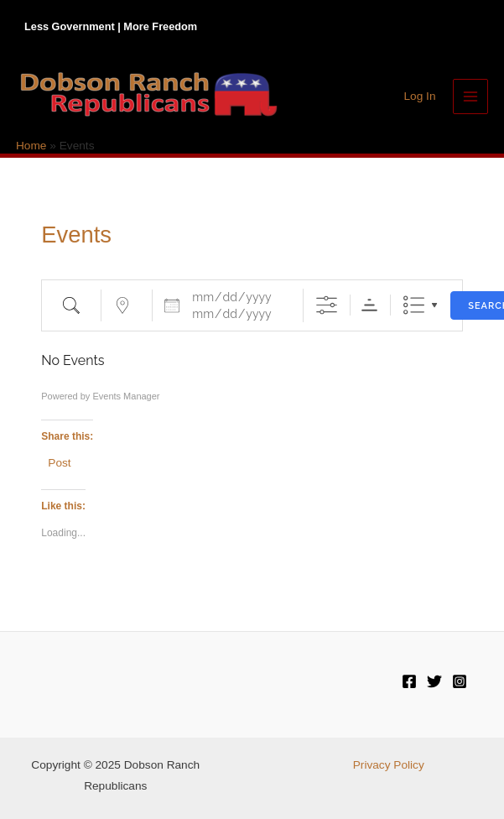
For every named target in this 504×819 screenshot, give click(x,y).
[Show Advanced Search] (327, 305)
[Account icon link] (419, 96)
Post (59, 462)
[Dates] (237, 297)
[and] (237, 314)
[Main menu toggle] (471, 97)
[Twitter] (434, 681)
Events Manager (126, 396)
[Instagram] (460, 681)
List (414, 305)
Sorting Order (369, 305)
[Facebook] (409, 681)
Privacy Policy (389, 765)
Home (31, 146)
